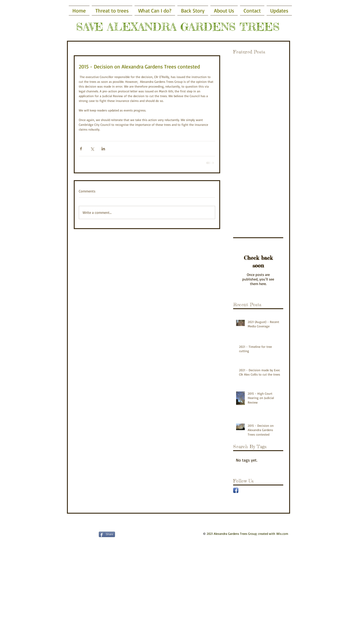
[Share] (107, 534)
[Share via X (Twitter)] (92, 149)
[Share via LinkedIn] (103, 149)
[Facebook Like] (76, 534)
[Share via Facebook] (81, 149)
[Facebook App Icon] (236, 490)
